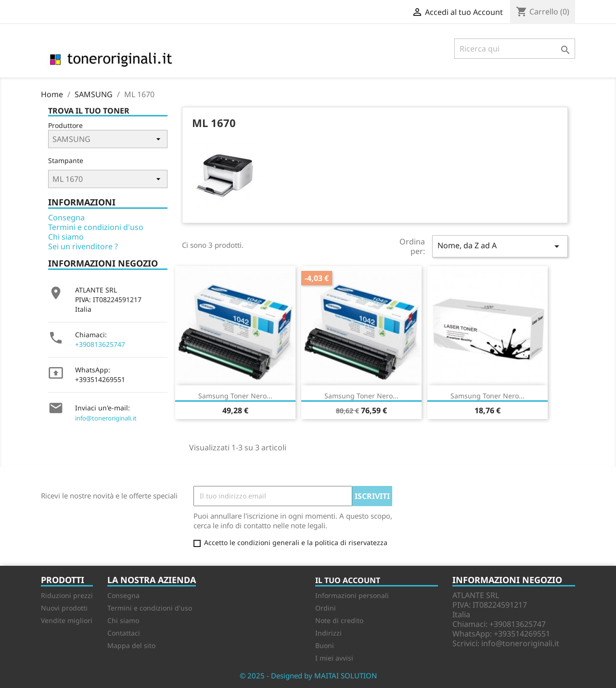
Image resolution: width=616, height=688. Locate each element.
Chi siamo (66, 237)
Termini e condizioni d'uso (96, 227)
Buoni (325, 645)
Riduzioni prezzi (67, 595)
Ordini (326, 608)
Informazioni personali (352, 595)
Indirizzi (328, 633)
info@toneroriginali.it (106, 418)
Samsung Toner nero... (235, 396)
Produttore (65, 125)
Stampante (66, 160)
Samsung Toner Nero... (361, 396)
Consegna (66, 217)
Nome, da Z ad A (500, 246)
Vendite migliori (67, 620)
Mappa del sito (131, 645)
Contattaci (124, 633)
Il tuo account (348, 580)
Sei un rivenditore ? (83, 246)
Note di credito (339, 620)
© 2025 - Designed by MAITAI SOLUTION (308, 675)
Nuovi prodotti (64, 608)
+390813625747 (100, 344)
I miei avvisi (334, 658)
